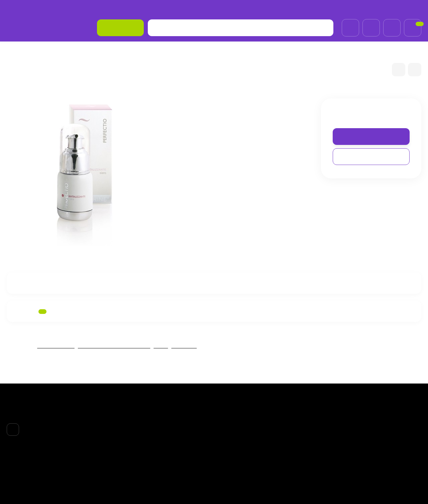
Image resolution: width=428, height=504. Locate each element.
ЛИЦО (163, 346)
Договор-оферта (156, 8)
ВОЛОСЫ (231, 428)
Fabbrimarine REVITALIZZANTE (115, 346)
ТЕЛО (227, 436)
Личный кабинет (307, 419)
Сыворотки (187, 346)
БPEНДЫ (40, 51)
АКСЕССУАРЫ (236, 453)
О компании (21, 8)
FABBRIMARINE (77, 51)
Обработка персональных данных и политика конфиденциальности (180, 465)
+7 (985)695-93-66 (396, 8)
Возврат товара (111, 8)
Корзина (299, 410)
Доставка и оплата (63, 8)
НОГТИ (228, 445)
